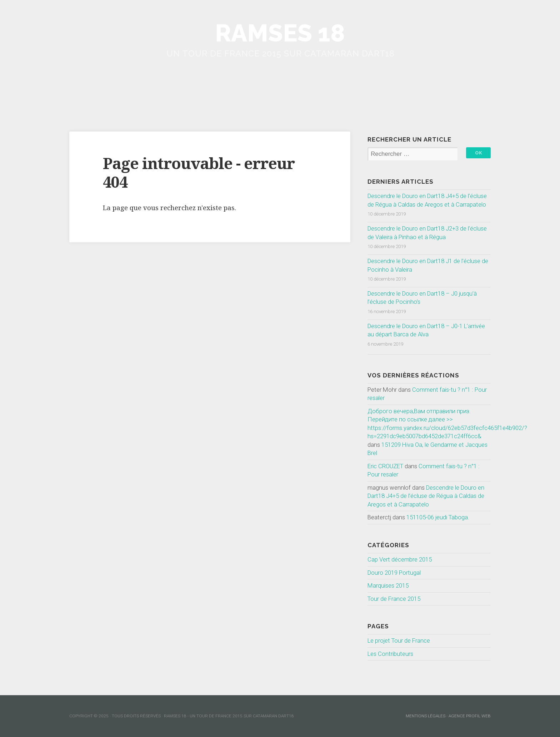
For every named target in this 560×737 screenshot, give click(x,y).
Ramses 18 (280, 33)
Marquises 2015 (388, 585)
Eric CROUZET (385, 466)
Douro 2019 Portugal (394, 573)
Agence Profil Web (470, 716)
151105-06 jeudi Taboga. (438, 517)
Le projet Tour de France (399, 640)
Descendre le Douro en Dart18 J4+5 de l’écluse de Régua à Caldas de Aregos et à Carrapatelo (426, 496)
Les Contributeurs (390, 654)
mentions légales (426, 716)
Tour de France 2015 (394, 599)
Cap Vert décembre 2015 (400, 559)
